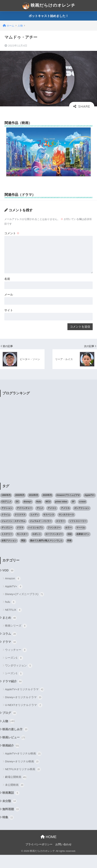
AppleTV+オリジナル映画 (23, 767)
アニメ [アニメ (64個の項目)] (40, 521)
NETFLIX (13, 623)
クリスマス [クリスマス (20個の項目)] (20, 528)
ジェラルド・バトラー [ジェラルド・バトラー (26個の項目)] (41, 534)
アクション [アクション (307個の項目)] (7, 521)
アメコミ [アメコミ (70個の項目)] (52, 521)
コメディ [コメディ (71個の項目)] (34, 528)
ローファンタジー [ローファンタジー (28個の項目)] (54, 547)
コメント (13, 238)
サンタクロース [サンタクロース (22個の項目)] (66, 528)
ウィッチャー (16, 663)
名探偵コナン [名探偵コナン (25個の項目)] (83, 547)
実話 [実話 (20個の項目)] (23, 554)
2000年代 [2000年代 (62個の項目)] (20, 508)
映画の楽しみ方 (15, 743)
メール (9, 304)
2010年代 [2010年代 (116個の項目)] (33, 508)
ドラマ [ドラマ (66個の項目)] (20, 541)
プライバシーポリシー (39, 857)
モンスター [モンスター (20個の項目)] (22, 547)
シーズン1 (14, 671)
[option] (48, 155)
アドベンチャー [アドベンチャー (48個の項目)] (24, 521)
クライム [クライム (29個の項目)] (6, 528)
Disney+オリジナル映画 (22, 775)
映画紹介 (11, 759)
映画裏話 (11, 806)
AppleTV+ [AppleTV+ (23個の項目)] (90, 508)
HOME (49, 850)
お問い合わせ (63, 857)
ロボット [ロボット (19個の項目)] (37, 547)
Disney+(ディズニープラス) (25, 607)
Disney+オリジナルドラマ (24, 710)
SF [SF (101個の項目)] (73, 515)
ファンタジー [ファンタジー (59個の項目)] (54, 541)
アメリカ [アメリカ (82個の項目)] (65, 521)
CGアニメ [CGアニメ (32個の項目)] (6, 515)
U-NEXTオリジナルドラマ (24, 718)
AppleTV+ (14, 600)
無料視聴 (11, 822)
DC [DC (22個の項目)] (17, 515)
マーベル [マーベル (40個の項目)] (81, 541)
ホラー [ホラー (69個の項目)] (69, 541)
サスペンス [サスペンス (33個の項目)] (49, 528)
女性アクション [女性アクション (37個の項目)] (9, 554)
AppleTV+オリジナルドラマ (25, 703)
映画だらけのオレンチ (49, 6)
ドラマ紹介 (12, 695)
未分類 (9, 814)
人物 (9, 734)
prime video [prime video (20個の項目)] (61, 515)
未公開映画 (15, 798)
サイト (9, 321)
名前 (8, 287)
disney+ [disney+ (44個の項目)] (27, 515)
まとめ (9, 631)
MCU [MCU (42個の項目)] (48, 515)
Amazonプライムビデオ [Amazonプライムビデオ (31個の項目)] (68, 508)
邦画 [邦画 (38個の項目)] (69, 554)
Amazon (13, 592)
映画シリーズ (16, 639)
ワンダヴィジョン (19, 679)
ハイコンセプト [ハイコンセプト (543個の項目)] (36, 541)
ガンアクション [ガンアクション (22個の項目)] (82, 521)
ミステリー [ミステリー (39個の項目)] (7, 547)
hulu (10, 615)
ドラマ (9, 655)
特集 (8, 830)
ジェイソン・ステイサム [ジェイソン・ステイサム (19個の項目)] (13, 534)
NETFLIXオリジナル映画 (23, 783)
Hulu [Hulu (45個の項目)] (39, 515)
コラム (9, 647)
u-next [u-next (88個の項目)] (82, 515)
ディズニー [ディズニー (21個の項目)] (7, 541)
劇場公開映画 (16, 790)
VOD (8, 584)
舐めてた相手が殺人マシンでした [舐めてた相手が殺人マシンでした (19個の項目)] (46, 554)
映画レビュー (14, 751)
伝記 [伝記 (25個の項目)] (70, 547)
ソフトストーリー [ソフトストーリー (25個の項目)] (78, 534)
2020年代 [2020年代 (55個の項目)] (47, 508)
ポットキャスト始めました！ (49, 16)
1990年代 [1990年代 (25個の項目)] (6, 508)
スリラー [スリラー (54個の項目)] (60, 534)
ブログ (9, 726)
